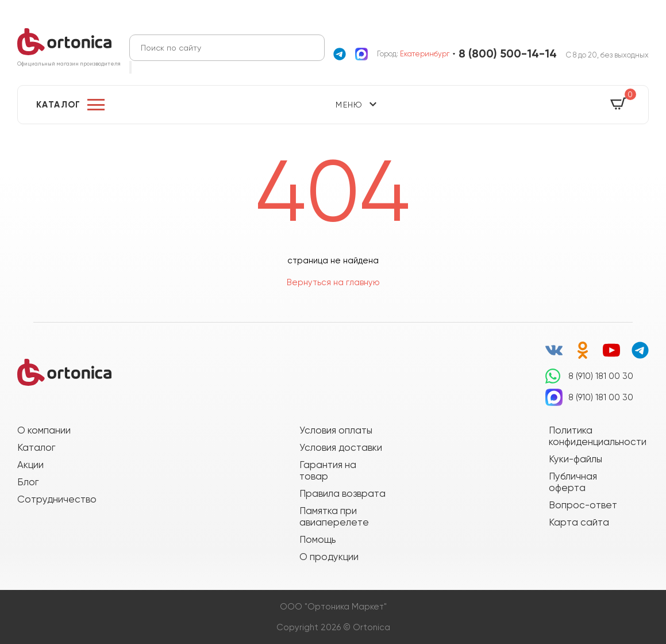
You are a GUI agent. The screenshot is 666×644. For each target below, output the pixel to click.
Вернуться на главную (333, 282)
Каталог (59, 105)
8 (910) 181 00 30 (601, 376)
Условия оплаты (336, 430)
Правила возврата (342, 493)
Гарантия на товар (328, 470)
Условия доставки (341, 447)
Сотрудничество (57, 499)
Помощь (317, 539)
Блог (28, 482)
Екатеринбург (425, 54)
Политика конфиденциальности (592, 436)
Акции (30, 465)
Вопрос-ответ (583, 505)
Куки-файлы (575, 459)
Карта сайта (579, 522)
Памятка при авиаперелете (334, 516)
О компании (44, 430)
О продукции (329, 557)
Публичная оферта (573, 482)
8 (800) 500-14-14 (508, 54)
